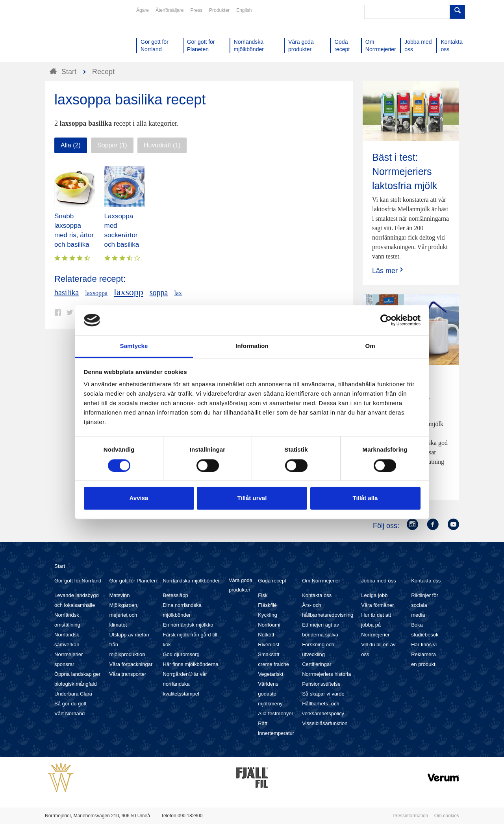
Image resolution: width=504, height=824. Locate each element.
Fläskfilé (267, 605)
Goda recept (272, 581)
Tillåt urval (252, 498)
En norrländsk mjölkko (188, 625)
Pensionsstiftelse (321, 684)
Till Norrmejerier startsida (75, 35)
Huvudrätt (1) (162, 145)
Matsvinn (120, 595)
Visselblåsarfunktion (325, 723)
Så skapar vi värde (323, 694)
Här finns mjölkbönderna (190, 664)
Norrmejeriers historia (326, 674)
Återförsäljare (170, 10)
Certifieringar (317, 664)
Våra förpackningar (131, 664)
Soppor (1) (112, 145)
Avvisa (139, 498)
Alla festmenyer (276, 713)
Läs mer (388, 271)
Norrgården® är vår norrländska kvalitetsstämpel (185, 684)
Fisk (263, 595)
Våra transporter (128, 674)
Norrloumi (269, 625)
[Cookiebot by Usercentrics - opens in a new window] (386, 320)
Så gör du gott (70, 704)
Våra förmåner (377, 605)
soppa (159, 292)
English (244, 10)
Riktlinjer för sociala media (425, 605)
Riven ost (269, 645)
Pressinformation (410, 816)
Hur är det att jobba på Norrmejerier (376, 625)
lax (178, 293)
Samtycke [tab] (134, 346)
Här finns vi (424, 645)
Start (60, 566)
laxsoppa (96, 293)
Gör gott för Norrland (78, 581)
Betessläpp (175, 595)
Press (196, 10)
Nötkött (266, 635)
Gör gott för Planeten (133, 581)
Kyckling (267, 615)
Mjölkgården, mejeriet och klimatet (124, 615)
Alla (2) (71, 145)
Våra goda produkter (241, 585)
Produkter (219, 10)
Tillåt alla (365, 498)
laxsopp (129, 292)
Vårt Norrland (69, 713)
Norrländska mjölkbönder (191, 581)
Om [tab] (370, 346)
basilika (67, 292)
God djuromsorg (181, 654)
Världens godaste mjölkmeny (270, 694)
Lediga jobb (374, 595)
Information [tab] (252, 346)
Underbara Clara (73, 694)
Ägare (143, 10)
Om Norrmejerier (321, 581)
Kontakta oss (317, 595)
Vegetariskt (271, 674)
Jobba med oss (378, 581)
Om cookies (447, 816)
